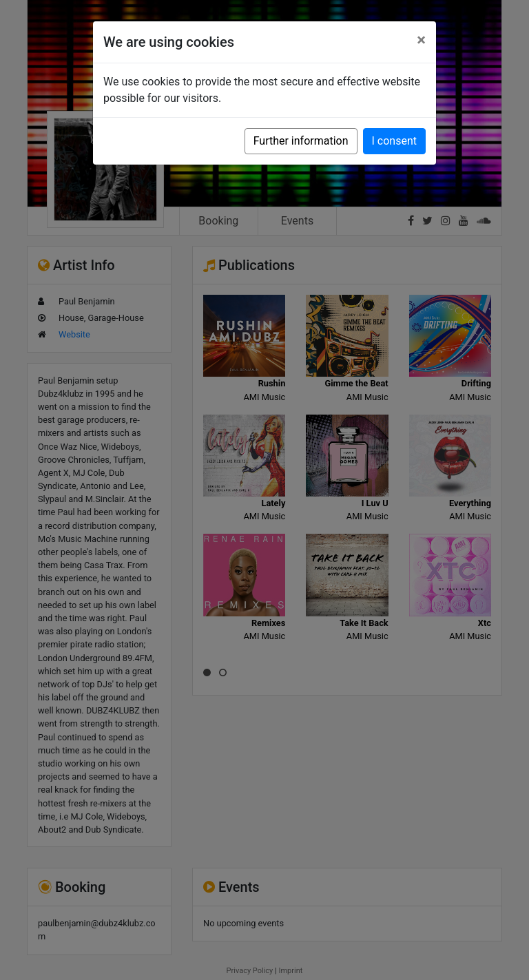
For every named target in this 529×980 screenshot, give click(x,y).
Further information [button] (301, 141)
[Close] (421, 40)
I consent (394, 141)
